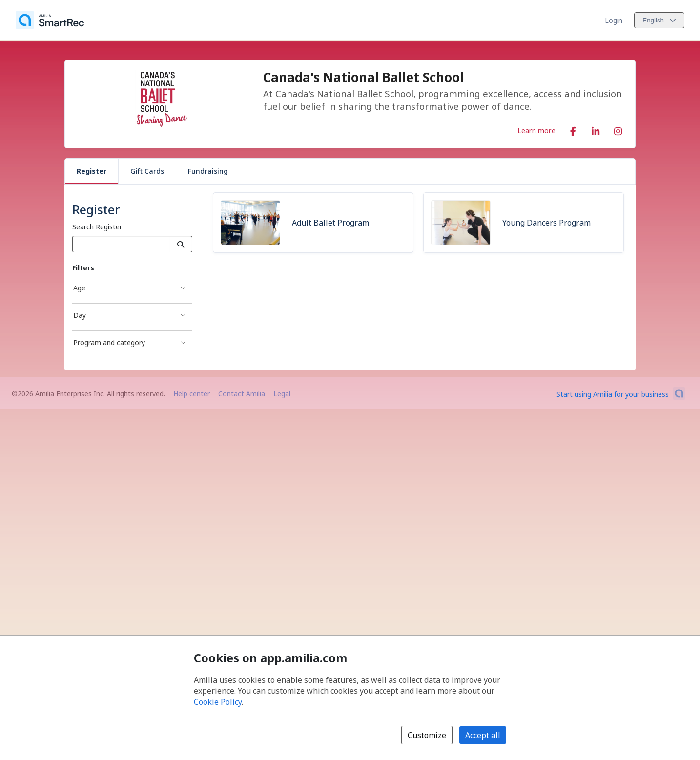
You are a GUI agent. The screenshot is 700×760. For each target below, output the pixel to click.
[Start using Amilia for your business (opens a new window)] (621, 393)
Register (92, 171)
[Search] (181, 244)
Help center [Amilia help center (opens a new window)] (192, 394)
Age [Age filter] (79, 288)
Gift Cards (147, 171)
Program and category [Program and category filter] (109, 342)
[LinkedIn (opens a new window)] (596, 129)
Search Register (97, 227)
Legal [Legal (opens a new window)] (282, 394)
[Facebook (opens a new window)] (573, 129)
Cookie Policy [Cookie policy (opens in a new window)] (218, 702)
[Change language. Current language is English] (659, 20)
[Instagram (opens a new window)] (618, 129)
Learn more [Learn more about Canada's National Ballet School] (536, 130)
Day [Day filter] (80, 315)
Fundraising (208, 171)
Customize (427, 735)
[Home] (50, 20)
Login (614, 20)
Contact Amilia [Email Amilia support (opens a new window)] (242, 394)
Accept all (483, 735)
